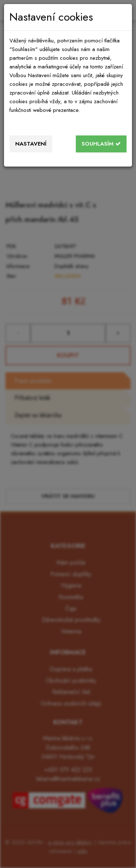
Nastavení (31, 144)
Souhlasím (101, 144)
